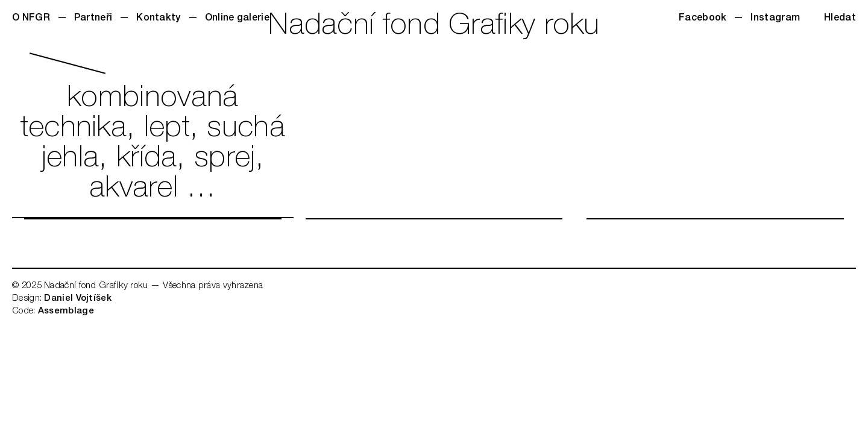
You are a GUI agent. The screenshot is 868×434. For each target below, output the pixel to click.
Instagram (775, 19)
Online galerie (237, 19)
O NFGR (31, 19)
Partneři (93, 19)
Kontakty (158, 19)
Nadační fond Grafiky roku (434, 27)
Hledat (840, 19)
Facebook (703, 19)
